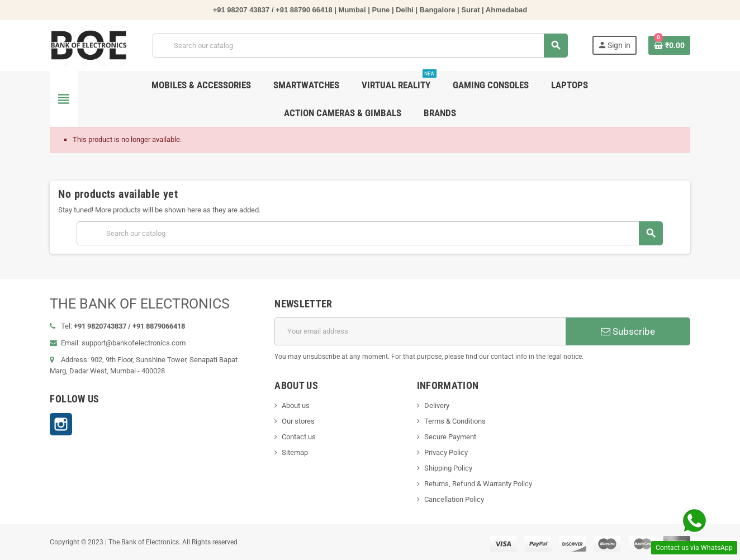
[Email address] (420, 331)
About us (296, 405)
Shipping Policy (448, 468)
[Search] (360, 46)
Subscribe (628, 331)
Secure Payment (450, 437)
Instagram (61, 424)
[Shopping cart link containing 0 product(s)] (669, 45)
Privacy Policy (446, 452)
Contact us (299, 437)
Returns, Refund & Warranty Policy (478, 484)
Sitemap (295, 452)
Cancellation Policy (454, 499)
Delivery (437, 405)
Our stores (298, 421)
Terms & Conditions (455, 421)
